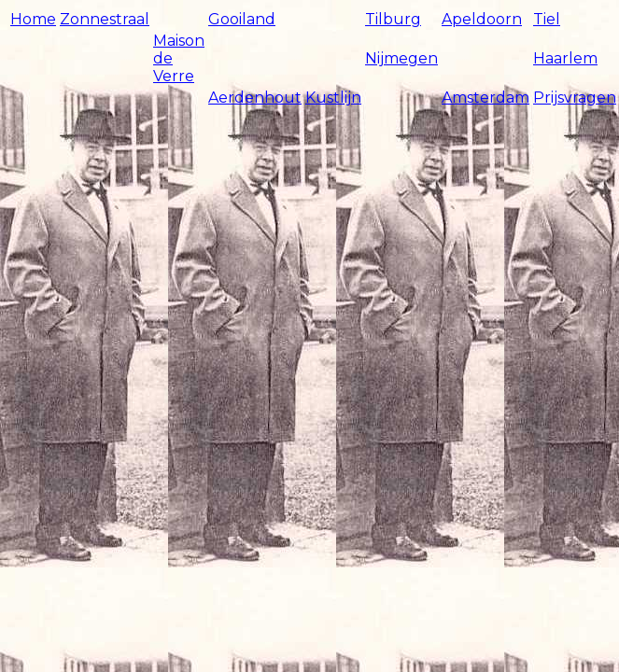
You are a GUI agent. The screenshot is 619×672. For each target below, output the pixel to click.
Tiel (547, 19)
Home (33, 19)
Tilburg (393, 19)
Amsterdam (485, 98)
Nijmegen (401, 58)
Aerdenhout (255, 98)
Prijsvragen (575, 98)
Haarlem (565, 58)
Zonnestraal (105, 19)
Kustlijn (333, 98)
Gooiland (242, 19)
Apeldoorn (482, 19)
